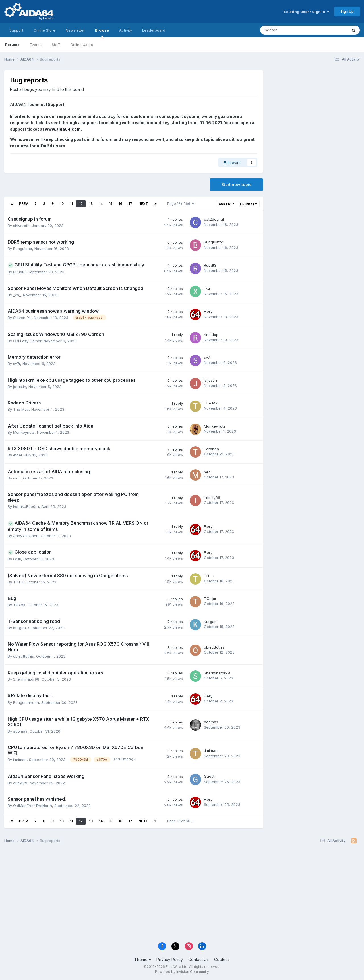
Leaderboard (154, 30)
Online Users (82, 45)
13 (91, 204)
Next (143, 204)
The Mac (21, 409)
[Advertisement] (314, 108)
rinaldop (211, 335)
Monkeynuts (24, 432)
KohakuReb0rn (26, 506)
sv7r (17, 364)
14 (101, 204)
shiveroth (21, 226)
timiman (20, 760)
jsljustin (20, 387)
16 (120, 204)
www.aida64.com (63, 129)
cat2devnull (214, 219)
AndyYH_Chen (26, 536)
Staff (56, 45)
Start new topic (236, 184)
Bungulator (23, 249)
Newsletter (75, 30)
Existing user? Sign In (307, 12)
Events (36, 45)
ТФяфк (19, 605)
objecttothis (23, 656)
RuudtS (19, 272)
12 (81, 204)
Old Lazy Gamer (27, 341)
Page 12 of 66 (181, 204)
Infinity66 (212, 497)
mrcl (17, 478)
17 (130, 204)
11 (71, 204)
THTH (18, 582)
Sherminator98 (26, 679)
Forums (12, 45)
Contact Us (198, 959)
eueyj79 (20, 783)
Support (16, 30)
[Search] (289, 30)
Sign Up (347, 11)
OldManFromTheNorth (33, 806)
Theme (143, 959)
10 (62, 204)
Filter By (248, 204)
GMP (17, 559)
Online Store (45, 30)
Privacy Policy (170, 959)
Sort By (227, 204)
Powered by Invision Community (182, 972)
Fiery (208, 311)
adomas (20, 731)
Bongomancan (26, 702)
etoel (17, 455)
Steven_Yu (22, 318)
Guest (209, 776)
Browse (102, 33)
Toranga (211, 449)
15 (111, 204)
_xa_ (17, 295)
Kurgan (19, 628)
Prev (24, 204)
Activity (126, 30)
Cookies (222, 959)
